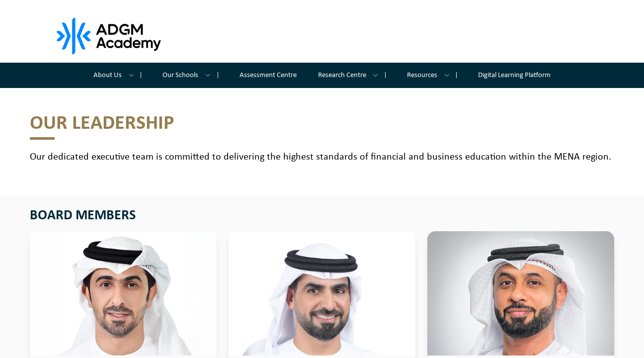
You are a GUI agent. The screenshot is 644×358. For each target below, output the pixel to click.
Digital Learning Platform (514, 75)
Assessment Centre (268, 75)
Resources (432, 75)
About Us (117, 75)
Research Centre (352, 75)
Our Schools (190, 75)
